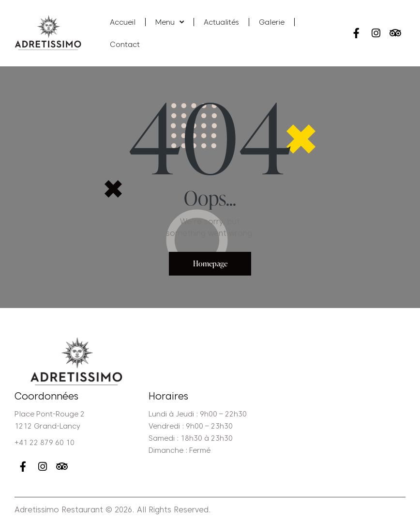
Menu (170, 22)
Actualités (221, 22)
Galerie (272, 22)
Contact (125, 45)
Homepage (210, 263)
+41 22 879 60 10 (45, 443)
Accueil (123, 22)
